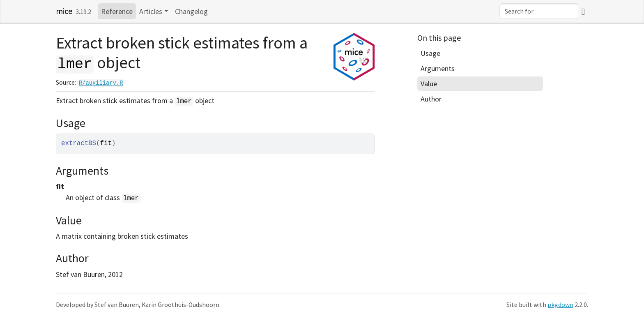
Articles (151, 11)
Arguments (438, 68)
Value (429, 84)
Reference (117, 11)
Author (431, 99)
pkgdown (560, 305)
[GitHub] (583, 11)
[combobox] (539, 11)
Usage (430, 53)
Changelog (191, 11)
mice (64, 11)
